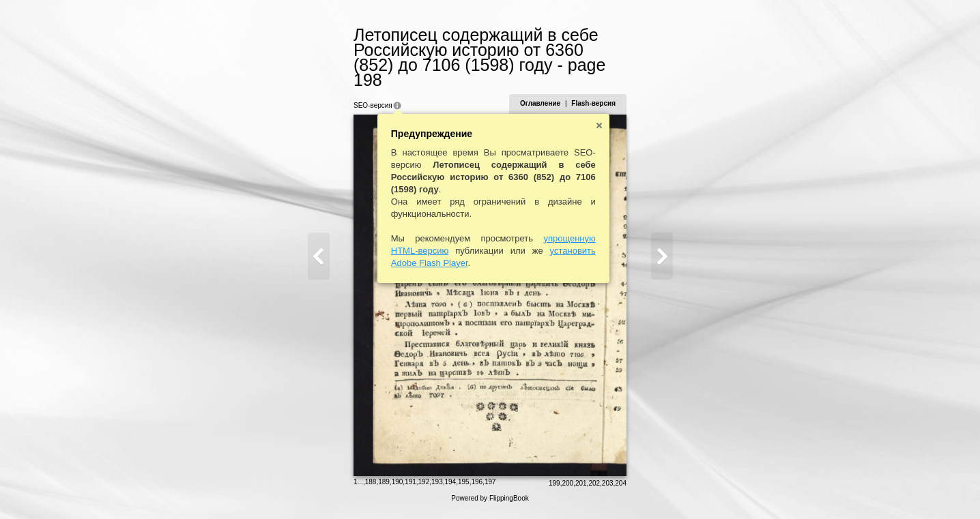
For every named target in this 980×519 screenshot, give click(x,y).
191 (403, 488)
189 (376, 488)
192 (416, 488)
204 (629, 489)
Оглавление (548, 88)
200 (576, 489)
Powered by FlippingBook (490, 504)
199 (562, 489)
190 (389, 488)
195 (456, 488)
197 (482, 488)
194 (443, 488)
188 (363, 488)
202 (602, 489)
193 (430, 488)
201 (589, 489)
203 (615, 489)
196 (469, 488)
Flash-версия (602, 88)
